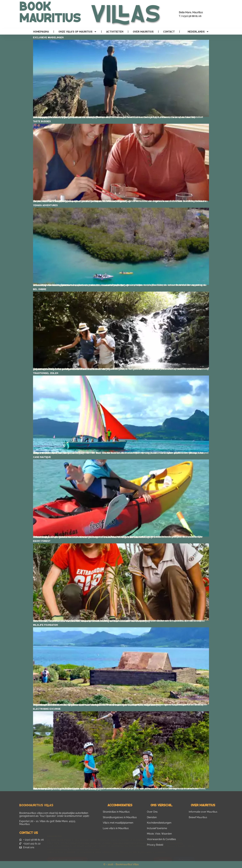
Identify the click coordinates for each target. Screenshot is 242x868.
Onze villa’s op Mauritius (78, 32)
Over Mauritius (143, 32)
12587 (86, 816)
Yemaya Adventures (45, 205)
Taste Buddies (42, 121)
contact (169, 32)
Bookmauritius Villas (36, 805)
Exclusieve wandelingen (48, 37)
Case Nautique (42, 457)
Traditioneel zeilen (46, 373)
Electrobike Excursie (47, 709)
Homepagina (41, 32)
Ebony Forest (42, 541)
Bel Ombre (40, 289)
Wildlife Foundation (45, 625)
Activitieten (115, 32)
